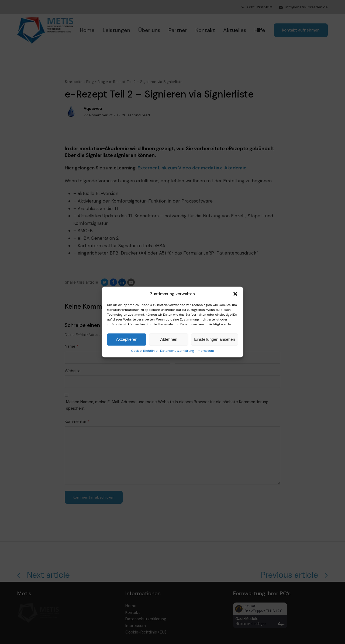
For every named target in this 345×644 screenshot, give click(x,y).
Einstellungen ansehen (215, 339)
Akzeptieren (127, 339)
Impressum (205, 351)
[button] (235, 294)
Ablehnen (169, 339)
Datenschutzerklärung (177, 351)
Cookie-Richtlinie (144, 351)
